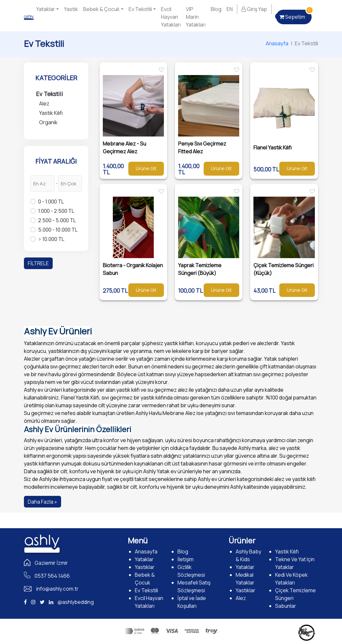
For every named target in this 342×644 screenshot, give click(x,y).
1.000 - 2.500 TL (56, 211)
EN (230, 9)
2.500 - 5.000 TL (57, 220)
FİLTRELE (38, 263)
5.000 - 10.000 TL (58, 230)
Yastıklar (145, 567)
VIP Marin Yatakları (196, 17)
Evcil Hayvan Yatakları (171, 17)
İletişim (186, 559)
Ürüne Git (146, 168)
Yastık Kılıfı (51, 113)
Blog (216, 9)
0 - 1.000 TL (51, 202)
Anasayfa (277, 43)
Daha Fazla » (43, 502)
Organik (48, 122)
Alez (44, 104)
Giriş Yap (254, 9)
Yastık (71, 9)
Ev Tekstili (140, 9)
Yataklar (46, 9)
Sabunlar (286, 606)
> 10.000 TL (51, 239)
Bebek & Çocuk (101, 9)
